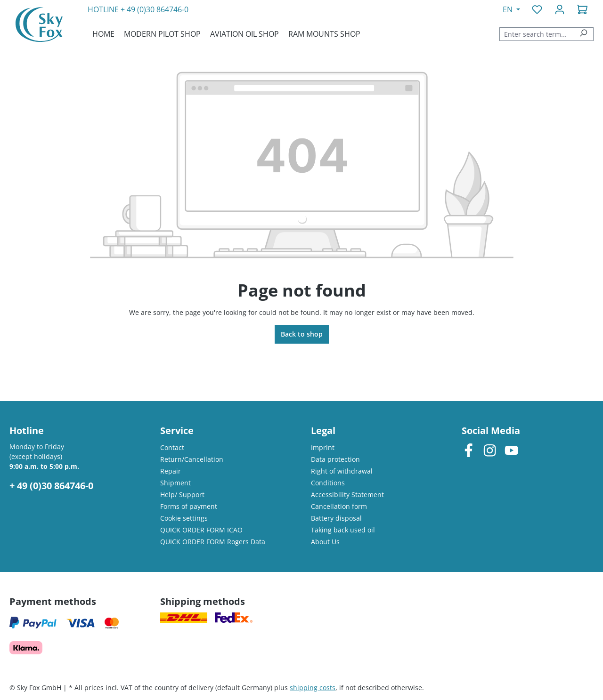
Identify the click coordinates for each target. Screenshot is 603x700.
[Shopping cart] (582, 9)
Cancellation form (339, 506)
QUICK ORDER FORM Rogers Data (213, 542)
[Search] (583, 34)
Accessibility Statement (347, 495)
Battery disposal (336, 518)
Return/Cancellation (192, 459)
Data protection (335, 459)
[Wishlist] (537, 9)
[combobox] (537, 34)
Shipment (175, 483)
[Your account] (560, 9)
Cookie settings (184, 518)
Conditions (328, 483)
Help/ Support (182, 495)
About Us (325, 542)
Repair (171, 471)
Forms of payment (189, 506)
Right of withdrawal (342, 471)
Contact (172, 447)
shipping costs (313, 688)
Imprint (323, 447)
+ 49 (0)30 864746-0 (155, 9)
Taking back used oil (343, 530)
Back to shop (302, 334)
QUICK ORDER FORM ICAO (201, 530)
